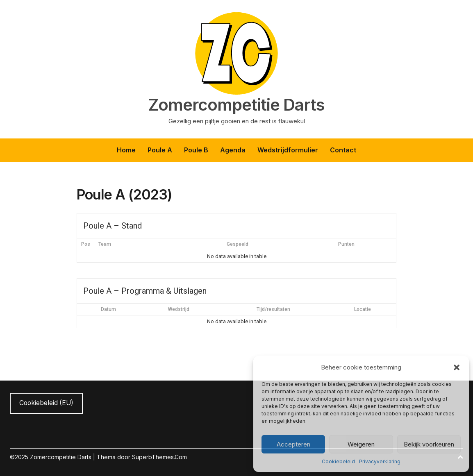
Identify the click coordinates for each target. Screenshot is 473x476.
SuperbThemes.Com (159, 457)
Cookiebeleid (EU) (46, 403)
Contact (343, 150)
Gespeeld (238, 244)
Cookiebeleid (338, 461)
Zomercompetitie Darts (236, 105)
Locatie (363, 309)
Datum (108, 309)
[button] (457, 367)
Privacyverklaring (380, 461)
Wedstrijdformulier (288, 150)
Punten (346, 244)
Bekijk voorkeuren (429, 444)
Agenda (233, 150)
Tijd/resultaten (273, 309)
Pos (86, 244)
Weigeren (361, 444)
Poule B (196, 150)
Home (126, 150)
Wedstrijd (179, 309)
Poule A (160, 150)
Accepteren (293, 444)
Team (105, 244)
